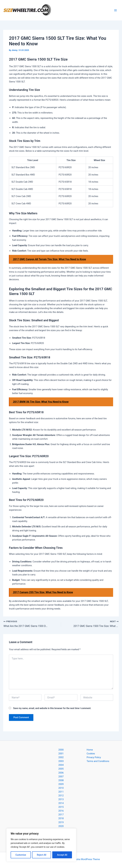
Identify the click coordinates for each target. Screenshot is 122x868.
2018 (61, 818)
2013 (61, 799)
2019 (61, 822)
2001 (61, 754)
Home (90, 750)
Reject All (42, 855)
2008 (61, 780)
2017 (61, 815)
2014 (61, 803)
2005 (61, 769)
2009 (61, 784)
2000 (61, 750)
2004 (61, 765)
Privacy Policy (94, 757)
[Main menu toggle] (115, 10)
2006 (61, 773)
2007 (61, 777)
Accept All (62, 855)
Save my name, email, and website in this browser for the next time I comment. (52, 708)
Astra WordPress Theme (87, 859)
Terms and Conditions (98, 761)
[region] (41, 845)
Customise (21, 855)
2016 (61, 811)
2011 (61, 792)
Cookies (91, 754)
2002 (61, 757)
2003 (61, 761)
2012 (61, 796)
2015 (61, 807)
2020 (61, 826)
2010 (61, 788)
